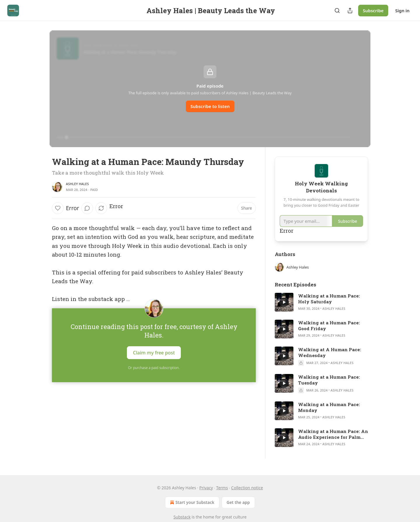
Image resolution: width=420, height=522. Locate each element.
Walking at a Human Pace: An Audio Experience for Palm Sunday (333, 434)
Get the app (238, 502)
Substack (182, 517)
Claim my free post (154, 352)
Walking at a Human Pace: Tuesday (329, 380)
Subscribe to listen (210, 106)
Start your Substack (191, 502)
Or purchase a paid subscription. (154, 368)
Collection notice (247, 488)
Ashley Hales (77, 184)
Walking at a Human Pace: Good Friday (329, 326)
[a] (284, 302)
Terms (222, 488)
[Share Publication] (350, 11)
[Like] (58, 208)
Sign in (402, 11)
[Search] (337, 11)
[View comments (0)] (87, 208)
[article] (321, 302)
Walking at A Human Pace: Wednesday (330, 352)
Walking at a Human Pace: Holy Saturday (329, 299)
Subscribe (373, 11)
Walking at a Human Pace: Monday (329, 407)
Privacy (206, 488)
